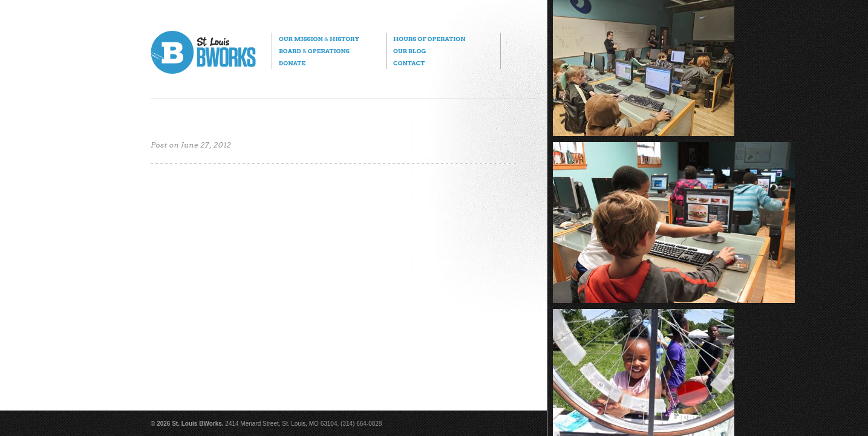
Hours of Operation (429, 39)
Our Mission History (319, 39)
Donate (292, 63)
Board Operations (314, 51)
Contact (409, 63)
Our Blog (410, 51)
